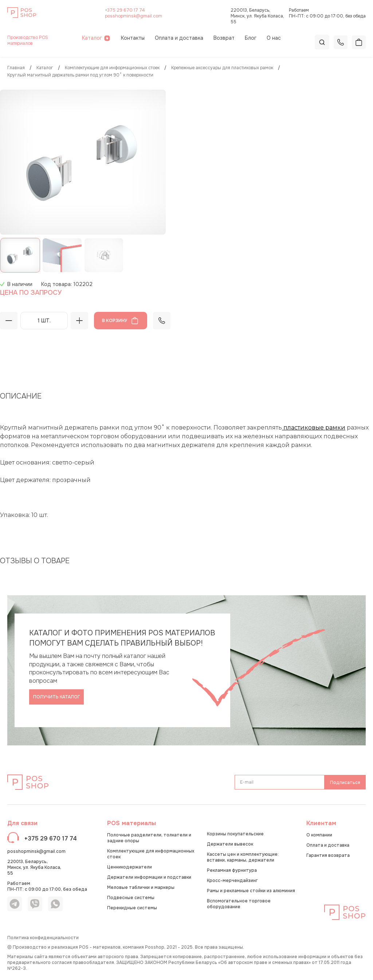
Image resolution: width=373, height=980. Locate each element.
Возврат (224, 38)
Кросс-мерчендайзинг (232, 881)
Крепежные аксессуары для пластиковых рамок (222, 68)
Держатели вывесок (230, 844)
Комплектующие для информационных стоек (112, 68)
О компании (319, 835)
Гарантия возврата (328, 855)
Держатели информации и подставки (149, 877)
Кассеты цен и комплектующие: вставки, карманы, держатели (243, 857)
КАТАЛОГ (45, 68)
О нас (274, 38)
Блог (251, 38)
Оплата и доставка (179, 38)
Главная (16, 68)
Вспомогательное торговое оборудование (239, 904)
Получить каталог (57, 697)
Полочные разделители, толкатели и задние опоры (149, 838)
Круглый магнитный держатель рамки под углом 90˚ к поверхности (80, 75)
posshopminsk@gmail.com (134, 16)
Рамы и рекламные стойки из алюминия (251, 891)
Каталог (96, 38)
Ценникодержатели (129, 867)
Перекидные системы (132, 908)
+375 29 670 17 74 (125, 10)
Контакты (133, 38)
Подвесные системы (131, 898)
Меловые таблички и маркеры (141, 887)
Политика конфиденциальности (43, 938)
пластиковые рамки (314, 428)
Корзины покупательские (235, 834)
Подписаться (345, 783)
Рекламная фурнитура (232, 870)
